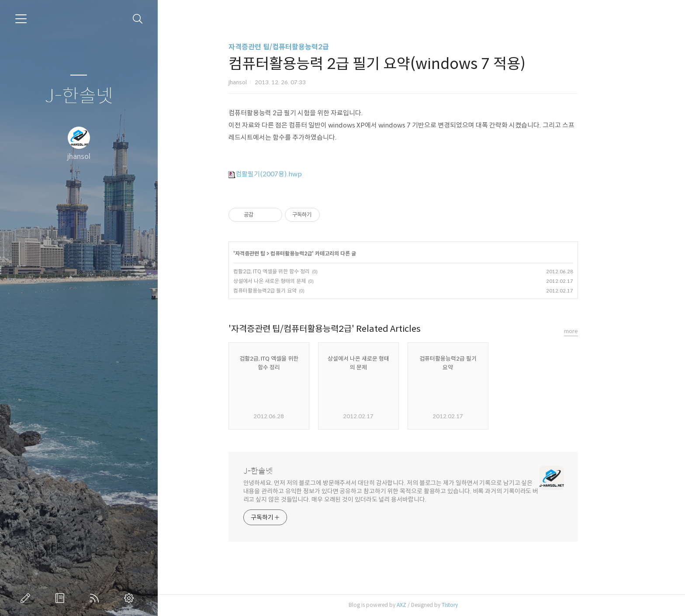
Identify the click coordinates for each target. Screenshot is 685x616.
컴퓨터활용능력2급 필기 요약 (283, 291)
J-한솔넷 (79, 96)
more (589, 331)
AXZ (419, 605)
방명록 (62, 598)
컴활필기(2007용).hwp (283, 174)
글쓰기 (27, 598)
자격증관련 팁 (268, 253)
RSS (96, 598)
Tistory (468, 605)
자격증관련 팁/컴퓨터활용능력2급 (297, 47)
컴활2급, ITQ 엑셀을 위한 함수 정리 (289, 271)
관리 (131, 598)
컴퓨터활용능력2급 (309, 253)
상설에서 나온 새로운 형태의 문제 (287, 281)
